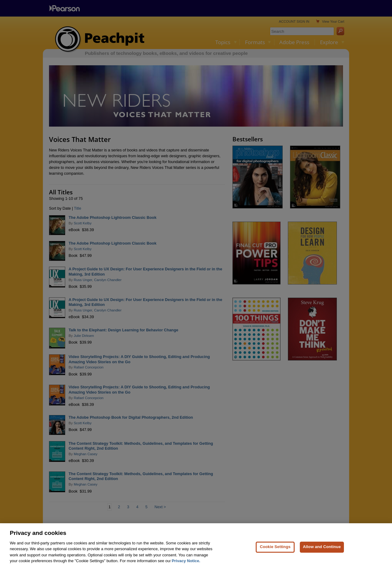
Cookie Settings (275, 550)
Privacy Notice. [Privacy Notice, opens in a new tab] (186, 564)
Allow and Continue (322, 550)
